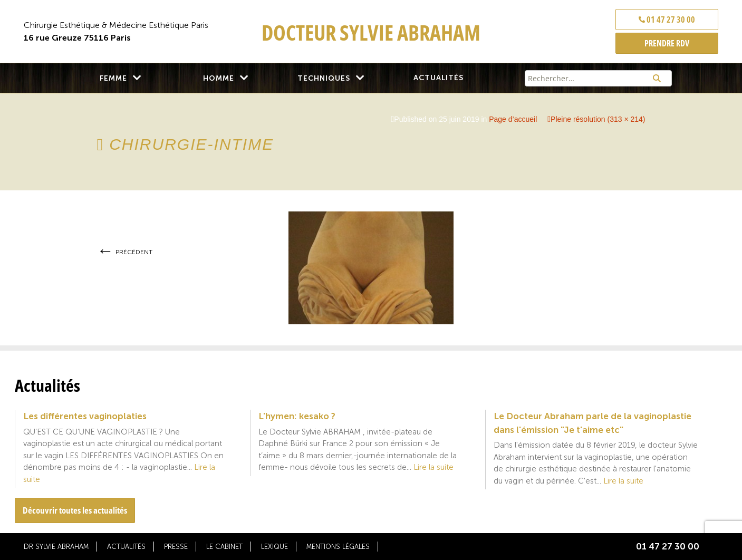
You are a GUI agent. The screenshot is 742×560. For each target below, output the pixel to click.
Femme (113, 78)
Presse (176, 547)
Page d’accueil (513, 119)
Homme (219, 78)
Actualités (439, 78)
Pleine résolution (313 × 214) (598, 119)
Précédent (125, 252)
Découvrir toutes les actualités (75, 510)
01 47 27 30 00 (667, 20)
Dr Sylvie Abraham (56, 547)
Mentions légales (338, 547)
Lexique (274, 547)
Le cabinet (224, 547)
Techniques (324, 78)
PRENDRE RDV (667, 43)
